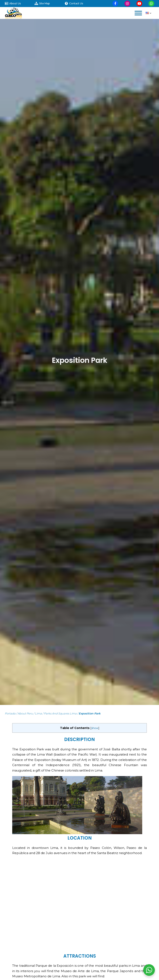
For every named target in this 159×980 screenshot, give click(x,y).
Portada (10, 713)
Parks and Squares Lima (60, 713)
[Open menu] (138, 13)
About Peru (25, 713)
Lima (38, 713)
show (95, 728)
